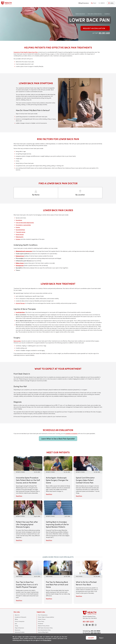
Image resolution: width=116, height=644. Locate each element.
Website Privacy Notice (44, 626)
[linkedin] (93, 625)
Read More (19, 496)
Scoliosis (18, 239)
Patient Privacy (42, 619)
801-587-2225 (104, 33)
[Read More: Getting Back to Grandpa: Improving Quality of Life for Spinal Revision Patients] (58, 507)
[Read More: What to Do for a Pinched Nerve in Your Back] (88, 568)
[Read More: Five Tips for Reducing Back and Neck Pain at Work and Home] (58, 568)
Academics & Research (21, 617)
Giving (16, 626)
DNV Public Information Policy (45, 628)
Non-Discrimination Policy (44, 630)
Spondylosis (19, 220)
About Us (17, 615)
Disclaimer (41, 624)
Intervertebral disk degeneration (25, 223)
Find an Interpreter (20, 621)
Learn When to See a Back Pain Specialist (58, 439)
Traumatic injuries (21, 232)
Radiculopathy (20, 237)
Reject (101, 638)
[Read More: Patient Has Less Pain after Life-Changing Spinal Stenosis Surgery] (28, 507)
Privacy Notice (47, 640)
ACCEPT (91, 638)
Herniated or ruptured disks (23, 225)
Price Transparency (43, 615)
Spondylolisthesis (20, 230)
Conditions (107, 14)
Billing (16, 619)
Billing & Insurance (84, 3)
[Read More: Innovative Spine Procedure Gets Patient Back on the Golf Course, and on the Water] (28, 463)
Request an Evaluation (95, 28)
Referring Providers (20, 632)
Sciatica (18, 227)
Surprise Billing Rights (43, 632)
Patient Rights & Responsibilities (46, 617)
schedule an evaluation (71, 433)
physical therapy (20, 303)
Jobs (16, 624)
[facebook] (87, 625)
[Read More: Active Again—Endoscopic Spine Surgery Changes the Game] (58, 463)
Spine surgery (17, 341)
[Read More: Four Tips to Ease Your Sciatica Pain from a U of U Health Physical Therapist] (28, 568)
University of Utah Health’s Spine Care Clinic (26, 52)
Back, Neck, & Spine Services (95, 14)
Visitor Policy (41, 621)
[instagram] (96, 625)
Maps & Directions (19, 628)
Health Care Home (80, 14)
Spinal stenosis (20, 234)
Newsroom (18, 630)
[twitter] (84, 625)
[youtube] (90, 625)
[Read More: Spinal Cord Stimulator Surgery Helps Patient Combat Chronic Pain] (88, 463)
